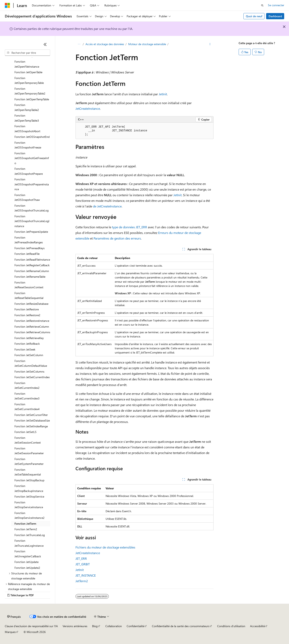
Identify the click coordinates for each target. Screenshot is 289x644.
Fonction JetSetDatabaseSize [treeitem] (32, 420)
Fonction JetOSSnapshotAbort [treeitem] (27, 129)
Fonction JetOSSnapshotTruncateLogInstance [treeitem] (32, 221)
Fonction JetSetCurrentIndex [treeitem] (32, 377)
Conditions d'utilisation (231, 626)
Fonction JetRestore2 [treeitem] (27, 315)
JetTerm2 (82, 581)
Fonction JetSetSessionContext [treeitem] (28, 440)
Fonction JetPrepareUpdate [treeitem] (31, 232)
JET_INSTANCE (86, 575)
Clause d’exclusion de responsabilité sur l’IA (31, 626)
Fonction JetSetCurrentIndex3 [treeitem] (27, 396)
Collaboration (114, 626)
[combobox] (27, 53)
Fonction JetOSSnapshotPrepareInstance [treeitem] (32, 184)
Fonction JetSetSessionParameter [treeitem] (29, 451)
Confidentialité (135, 626)
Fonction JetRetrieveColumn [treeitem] (32, 327)
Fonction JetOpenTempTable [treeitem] (32, 99)
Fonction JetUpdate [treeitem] (26, 562)
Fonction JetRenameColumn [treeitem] (32, 271)
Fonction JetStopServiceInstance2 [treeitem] (30, 515)
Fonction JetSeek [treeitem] (25, 349)
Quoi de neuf (254, 16)
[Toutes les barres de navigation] (79, 44)
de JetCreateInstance (107, 206)
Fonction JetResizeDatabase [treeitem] (31, 304)
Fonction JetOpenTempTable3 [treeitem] (27, 118)
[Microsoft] (7, 5)
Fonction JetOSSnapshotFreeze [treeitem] (28, 145)
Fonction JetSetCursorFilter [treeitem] (31, 415)
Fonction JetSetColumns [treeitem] (29, 371)
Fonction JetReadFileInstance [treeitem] (32, 260)
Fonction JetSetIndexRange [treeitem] (31, 426)
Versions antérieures (75, 626)
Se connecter (276, 5)
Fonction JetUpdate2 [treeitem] (27, 568)
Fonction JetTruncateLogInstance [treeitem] (29, 543)
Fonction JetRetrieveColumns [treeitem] (32, 332)
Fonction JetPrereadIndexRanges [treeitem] (29, 240)
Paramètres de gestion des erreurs (117, 238)
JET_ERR (81, 558)
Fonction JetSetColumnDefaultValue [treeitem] (31, 363)
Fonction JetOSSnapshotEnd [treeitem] (32, 137)
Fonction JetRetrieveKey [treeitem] (29, 338)
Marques (10, 632)
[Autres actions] (210, 44)
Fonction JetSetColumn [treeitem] (29, 355)
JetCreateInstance (88, 108)
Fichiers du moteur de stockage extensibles (105, 547)
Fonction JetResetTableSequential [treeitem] (29, 296)
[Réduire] (45, 44)
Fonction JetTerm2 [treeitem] (26, 529)
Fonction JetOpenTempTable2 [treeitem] (27, 107)
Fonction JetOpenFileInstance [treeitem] (27, 64)
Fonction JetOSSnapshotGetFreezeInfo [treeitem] (32, 158)
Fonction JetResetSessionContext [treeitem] (29, 285)
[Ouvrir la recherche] (262, 5)
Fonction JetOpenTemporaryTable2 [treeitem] (30, 91)
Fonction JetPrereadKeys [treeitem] (30, 248)
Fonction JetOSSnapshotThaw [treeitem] (27, 197)
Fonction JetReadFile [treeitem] (27, 254)
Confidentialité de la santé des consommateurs (181, 626)
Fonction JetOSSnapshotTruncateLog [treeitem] (32, 208)
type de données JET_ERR (130, 227)
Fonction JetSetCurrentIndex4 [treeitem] (27, 407)
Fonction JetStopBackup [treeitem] (29, 480)
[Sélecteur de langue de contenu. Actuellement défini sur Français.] (14, 617)
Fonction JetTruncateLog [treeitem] (30, 535)
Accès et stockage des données (105, 44)
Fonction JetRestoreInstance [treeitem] (32, 321)
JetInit (163, 94)
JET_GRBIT (83, 564)
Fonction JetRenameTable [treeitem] (30, 277)
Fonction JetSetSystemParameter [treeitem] (29, 461)
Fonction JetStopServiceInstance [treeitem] (29, 505)
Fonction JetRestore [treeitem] (27, 309)
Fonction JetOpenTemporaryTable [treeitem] (29, 80)
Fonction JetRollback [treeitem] (27, 344)
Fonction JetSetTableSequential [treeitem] (28, 472)
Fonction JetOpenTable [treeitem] (28, 72)
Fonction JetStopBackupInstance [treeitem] (29, 488)
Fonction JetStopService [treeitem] (29, 496)
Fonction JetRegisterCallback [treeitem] (32, 265)
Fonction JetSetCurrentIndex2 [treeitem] (27, 385)
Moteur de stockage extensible (147, 44)
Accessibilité (257, 626)
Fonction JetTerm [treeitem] (25, 524)
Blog (95, 626)
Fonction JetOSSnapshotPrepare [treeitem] (29, 171)
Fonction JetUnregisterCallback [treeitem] (28, 554)
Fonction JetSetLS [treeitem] (25, 432)
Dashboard (275, 16)
